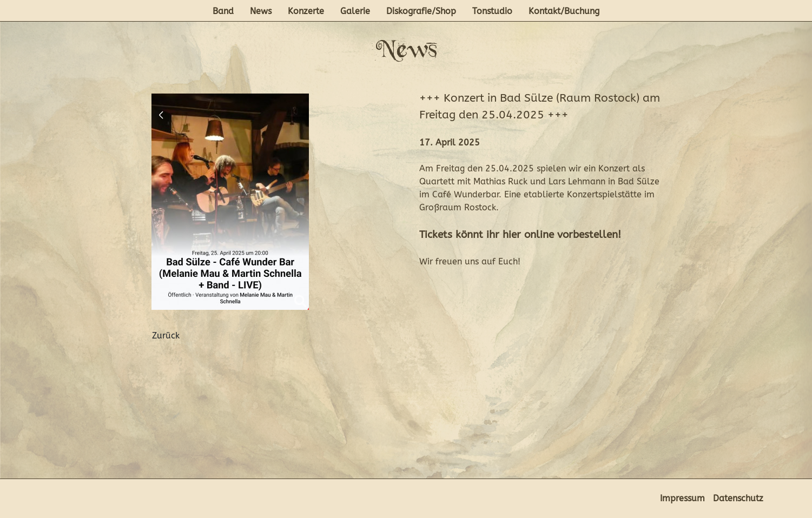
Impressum (682, 498)
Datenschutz (738, 498)
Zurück (166, 336)
